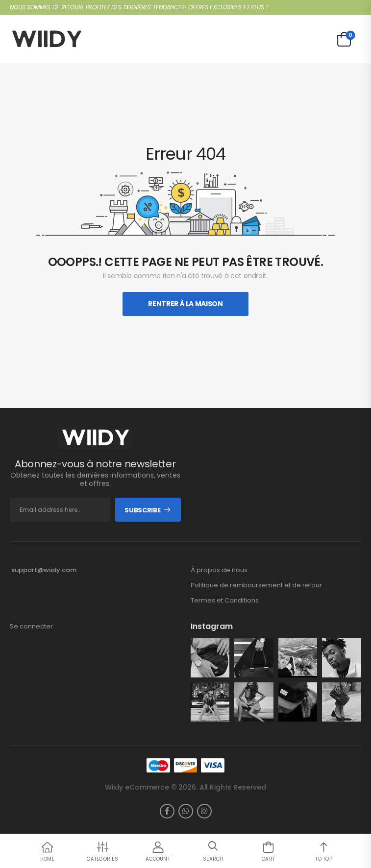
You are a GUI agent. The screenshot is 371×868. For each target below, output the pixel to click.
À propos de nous (219, 570)
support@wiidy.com (44, 570)
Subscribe (142, 510)
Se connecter (31, 627)
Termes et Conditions (225, 601)
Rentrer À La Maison (185, 304)
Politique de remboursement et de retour (256, 585)
